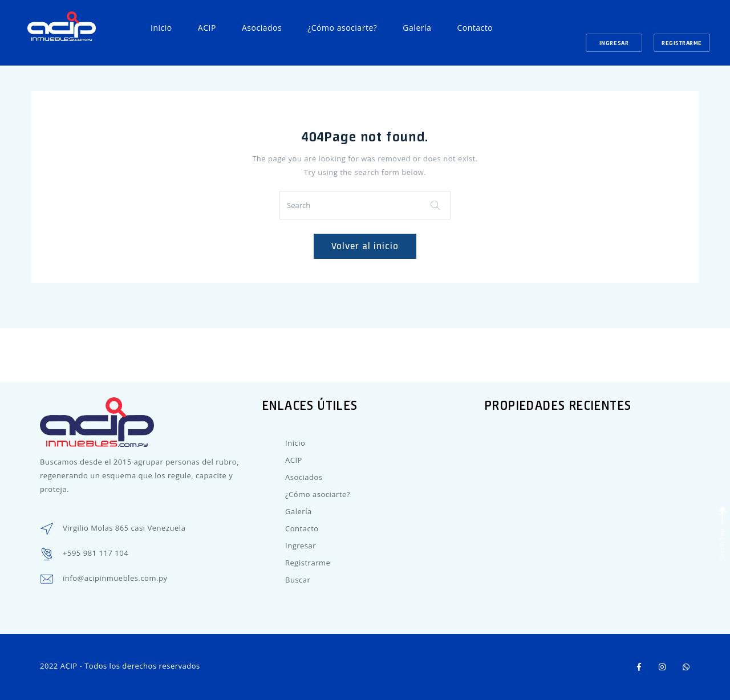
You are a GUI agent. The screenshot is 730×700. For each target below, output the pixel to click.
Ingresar (614, 43)
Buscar (298, 580)
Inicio (161, 28)
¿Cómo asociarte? (342, 28)
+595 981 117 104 (96, 553)
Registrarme (682, 43)
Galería (417, 28)
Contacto (475, 28)
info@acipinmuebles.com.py (115, 578)
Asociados (262, 28)
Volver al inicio (365, 246)
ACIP (207, 28)
